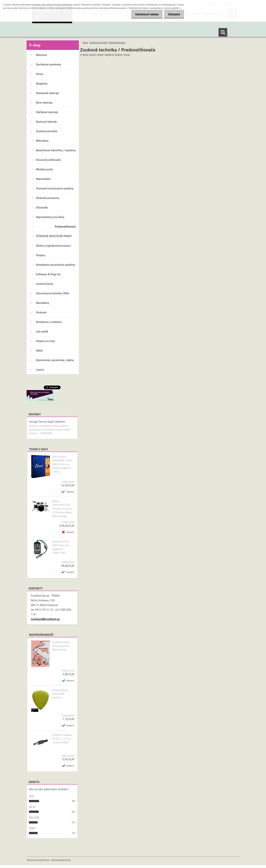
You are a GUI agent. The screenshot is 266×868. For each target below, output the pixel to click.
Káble (39, 351)
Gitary (40, 74)
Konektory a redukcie (49, 322)
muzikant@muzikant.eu (45, 619)
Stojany (41, 255)
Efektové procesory (48, 198)
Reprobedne (43, 179)
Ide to (32, 806)
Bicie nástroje (44, 103)
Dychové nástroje (47, 122)
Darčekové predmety (49, 64)
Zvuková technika (47, 131)
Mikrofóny (42, 141)
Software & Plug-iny (48, 274)
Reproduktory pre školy (50, 217)
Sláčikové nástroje (47, 112)
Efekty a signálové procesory (53, 246)
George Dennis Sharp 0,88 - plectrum (60, 694)
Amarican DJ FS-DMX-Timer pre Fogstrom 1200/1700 (61, 547)
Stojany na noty (46, 341)
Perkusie (41, 312)
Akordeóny (43, 303)
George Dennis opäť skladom (47, 421)
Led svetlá (42, 331)
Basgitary (42, 83)
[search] (223, 32)
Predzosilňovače (65, 226)
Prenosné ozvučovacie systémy (55, 188)
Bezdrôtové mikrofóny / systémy (56, 150)
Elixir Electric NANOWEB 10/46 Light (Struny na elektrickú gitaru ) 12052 (62, 464)
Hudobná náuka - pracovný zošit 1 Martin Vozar (62, 646)
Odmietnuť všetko (145, 14)
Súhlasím (173, 14)
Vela (31, 796)
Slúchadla (42, 207)
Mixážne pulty (45, 169)
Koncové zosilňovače (49, 160)
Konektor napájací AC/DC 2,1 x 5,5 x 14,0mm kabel (62, 739)
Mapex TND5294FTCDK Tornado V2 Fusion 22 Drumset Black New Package (62, 509)
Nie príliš (34, 817)
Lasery (40, 370)
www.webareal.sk (61, 860)
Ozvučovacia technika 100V (53, 293)
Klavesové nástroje (47, 93)
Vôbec (33, 828)
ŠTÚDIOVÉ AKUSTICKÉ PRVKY (54, 236)
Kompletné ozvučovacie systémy (56, 265)
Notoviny (42, 55)
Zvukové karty (45, 284)
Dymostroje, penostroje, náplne (55, 360)
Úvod (85, 42)
